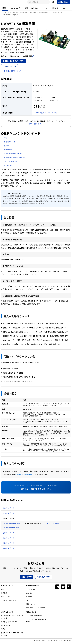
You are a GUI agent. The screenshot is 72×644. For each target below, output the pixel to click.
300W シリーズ (8, 550)
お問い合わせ (63, 4)
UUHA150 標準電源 (12, 529)
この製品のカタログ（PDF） (14, 63)
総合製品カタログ (9, 68)
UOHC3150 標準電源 (12, 525)
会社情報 (55, 10)
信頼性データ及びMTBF (13, 155)
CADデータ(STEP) (11, 163)
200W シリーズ (8, 540)
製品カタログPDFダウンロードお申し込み (12, 636)
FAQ (64, 10)
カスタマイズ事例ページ (24, 476)
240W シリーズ (8, 545)
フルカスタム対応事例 (8, 602)
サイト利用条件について (9, 624)
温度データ (8, 147)
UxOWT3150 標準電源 (32, 525)
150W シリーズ (9, 520)
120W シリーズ (8, 515)
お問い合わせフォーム (37, 126)
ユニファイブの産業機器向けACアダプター (37, 622)
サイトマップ (5, 627)
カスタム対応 (15, 10)
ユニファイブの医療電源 (34, 617)
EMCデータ (8, 151)
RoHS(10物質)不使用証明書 (14, 159)
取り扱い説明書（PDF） (13, 73)
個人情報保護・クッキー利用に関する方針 (12, 619)
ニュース (44, 10)
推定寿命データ (10, 144)
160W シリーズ (8, 535)
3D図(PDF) (8, 167)
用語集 (3, 631)
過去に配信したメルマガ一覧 (36, 609)
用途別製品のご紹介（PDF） (47, 114)
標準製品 (4, 595)
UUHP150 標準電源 (52, 525)
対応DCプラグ (6, 598)
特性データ (8, 140)
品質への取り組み (31, 10)
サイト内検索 (29, 4)
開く (33, 58)
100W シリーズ (8, 510)
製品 (4, 10)
